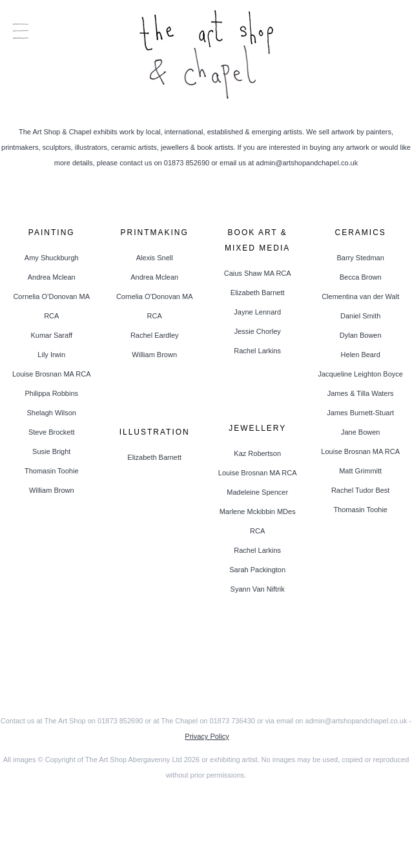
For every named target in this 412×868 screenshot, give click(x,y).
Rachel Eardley (155, 335)
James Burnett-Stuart (360, 413)
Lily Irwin (51, 355)
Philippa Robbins (51, 393)
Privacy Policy (207, 736)
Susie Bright (51, 451)
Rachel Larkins (257, 351)
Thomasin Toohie (52, 471)
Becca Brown (361, 277)
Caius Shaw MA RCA (258, 273)
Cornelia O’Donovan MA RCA (51, 306)
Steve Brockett (52, 432)
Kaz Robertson (257, 453)
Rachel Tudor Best (361, 490)
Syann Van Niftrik (258, 589)
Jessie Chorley (258, 331)
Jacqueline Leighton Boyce (360, 374)
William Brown (52, 490)
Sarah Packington (257, 570)
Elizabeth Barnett (258, 293)
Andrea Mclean (52, 277)
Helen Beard (361, 355)
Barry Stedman (360, 258)
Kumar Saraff (51, 335)
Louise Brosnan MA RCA (52, 374)
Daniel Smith (360, 316)
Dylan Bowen (361, 335)
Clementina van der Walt (360, 296)
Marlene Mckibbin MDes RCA (258, 521)
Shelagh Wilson (52, 413)
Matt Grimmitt (360, 471)
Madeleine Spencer (257, 492)
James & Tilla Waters (361, 393)
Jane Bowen (361, 432)
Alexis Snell (155, 258)
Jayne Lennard (257, 312)
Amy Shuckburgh (52, 258)
